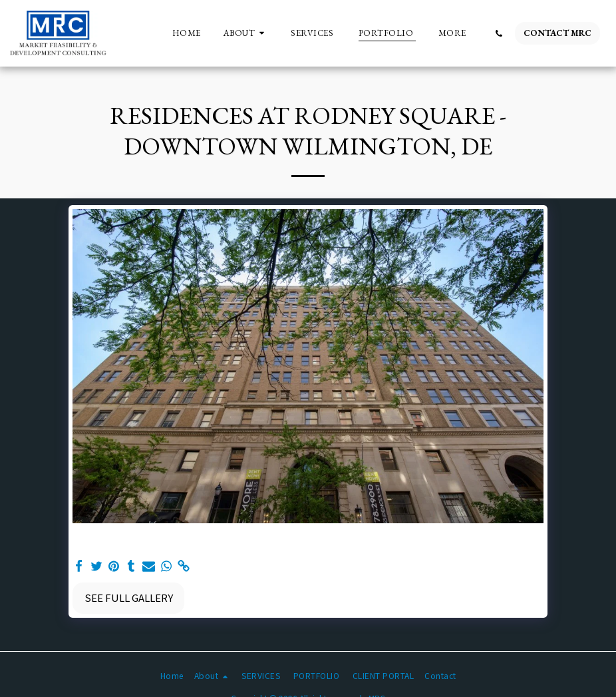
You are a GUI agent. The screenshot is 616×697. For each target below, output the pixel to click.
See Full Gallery (129, 597)
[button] (246, 33)
